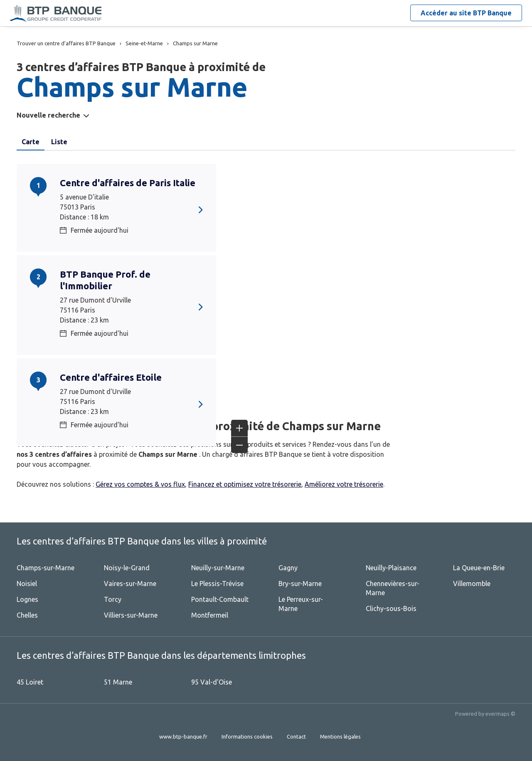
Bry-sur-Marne (300, 584)
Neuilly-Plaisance (391, 568)
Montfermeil (210, 615)
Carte (31, 142)
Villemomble (472, 584)
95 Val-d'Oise (212, 682)
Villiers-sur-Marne (131, 615)
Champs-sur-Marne (46, 568)
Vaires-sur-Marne (130, 584)
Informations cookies (247, 736)
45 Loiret (30, 682)
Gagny (288, 568)
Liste (59, 142)
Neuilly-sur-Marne (218, 568)
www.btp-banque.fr (183, 736)
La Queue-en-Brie (479, 568)
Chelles (27, 615)
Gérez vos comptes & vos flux (140, 484)
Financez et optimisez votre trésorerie (245, 484)
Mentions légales (340, 736)
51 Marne (118, 682)
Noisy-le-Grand (127, 568)
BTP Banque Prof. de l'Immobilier (105, 280)
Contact (296, 736)
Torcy (113, 599)
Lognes (27, 599)
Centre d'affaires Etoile (111, 377)
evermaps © (500, 714)
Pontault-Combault (220, 599)
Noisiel (27, 584)
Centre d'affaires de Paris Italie (128, 183)
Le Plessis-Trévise (217, 584)
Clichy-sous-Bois (391, 608)
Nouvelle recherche (48, 115)
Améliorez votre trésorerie (344, 484)
